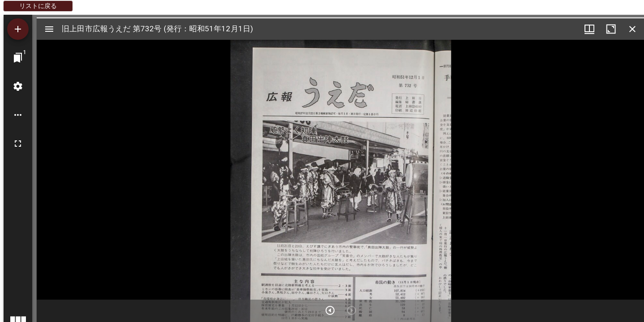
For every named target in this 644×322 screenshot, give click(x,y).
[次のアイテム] (330, 310)
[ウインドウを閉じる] (632, 29)
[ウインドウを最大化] (611, 29)
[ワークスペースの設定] (18, 86)
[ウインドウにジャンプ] (18, 58)
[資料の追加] (18, 29)
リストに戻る (38, 6)
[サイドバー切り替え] (49, 29)
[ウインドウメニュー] (589, 29)
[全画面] (18, 144)
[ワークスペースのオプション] (18, 115)
